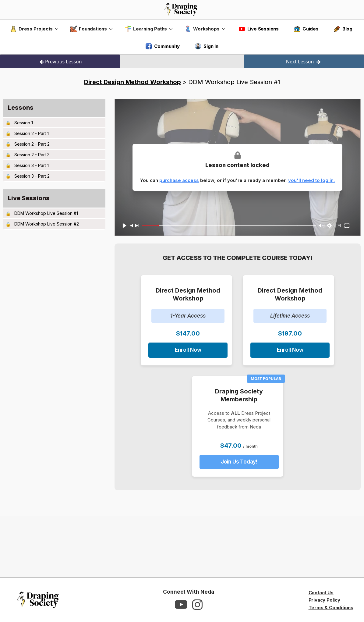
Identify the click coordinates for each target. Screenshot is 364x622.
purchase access (179, 180)
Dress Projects (31, 29)
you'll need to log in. (311, 180)
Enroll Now (188, 350)
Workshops (202, 29)
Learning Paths (146, 29)
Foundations (89, 29)
